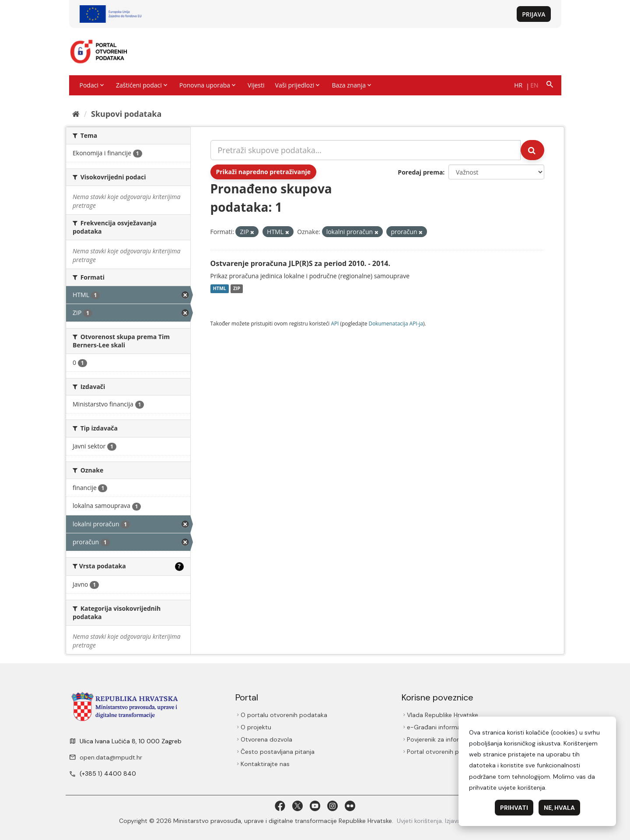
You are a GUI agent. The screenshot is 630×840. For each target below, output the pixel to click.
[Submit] (532, 150)
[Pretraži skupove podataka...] (366, 150)
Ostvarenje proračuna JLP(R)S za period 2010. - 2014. (301, 263)
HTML (220, 289)
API (335, 323)
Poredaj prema (420, 172)
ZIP (237, 289)
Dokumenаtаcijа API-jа (396, 323)
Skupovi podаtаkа (126, 114)
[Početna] (76, 114)
